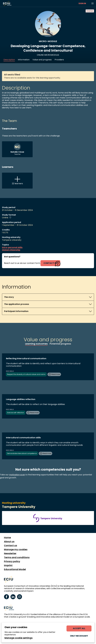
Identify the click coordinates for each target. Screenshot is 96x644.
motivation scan (17, 475)
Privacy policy (12, 561)
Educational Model (15, 569)
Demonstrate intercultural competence (22, 453)
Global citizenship (11, 250)
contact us (50, 263)
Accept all (79, 628)
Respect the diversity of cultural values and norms (26, 374)
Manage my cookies (16, 549)
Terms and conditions (17, 557)
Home (7, 538)
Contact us (10, 545)
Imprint (8, 565)
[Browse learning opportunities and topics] (92, 3)
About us (9, 542)
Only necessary (79, 636)
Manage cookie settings (18, 638)
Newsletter (10, 553)
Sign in (82, 3)
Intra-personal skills (12, 248)
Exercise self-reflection (16, 413)
